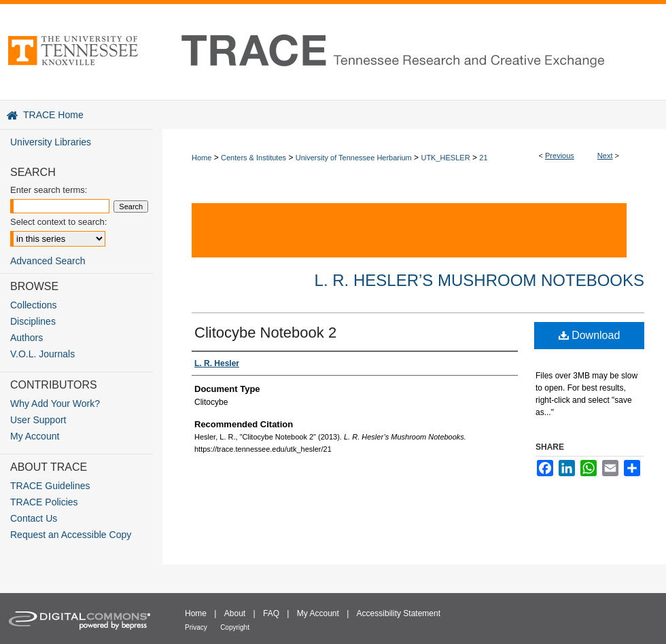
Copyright (235, 627)
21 (483, 158)
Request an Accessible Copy (71, 535)
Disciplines (33, 321)
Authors (27, 338)
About (235, 613)
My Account (35, 436)
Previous (560, 156)
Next (605, 156)
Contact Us (34, 518)
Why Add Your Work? (55, 404)
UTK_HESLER (445, 158)
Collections (33, 305)
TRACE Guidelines (50, 486)
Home (201, 158)
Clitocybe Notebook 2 (265, 333)
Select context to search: (58, 222)
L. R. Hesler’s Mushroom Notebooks (479, 280)
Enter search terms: (49, 190)
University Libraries (51, 142)
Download (590, 335)
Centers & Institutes (253, 158)
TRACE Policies (44, 502)
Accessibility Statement (399, 613)
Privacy (196, 627)
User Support (38, 420)
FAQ (271, 613)
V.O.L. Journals (42, 354)
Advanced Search (48, 261)
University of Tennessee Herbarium (354, 158)
